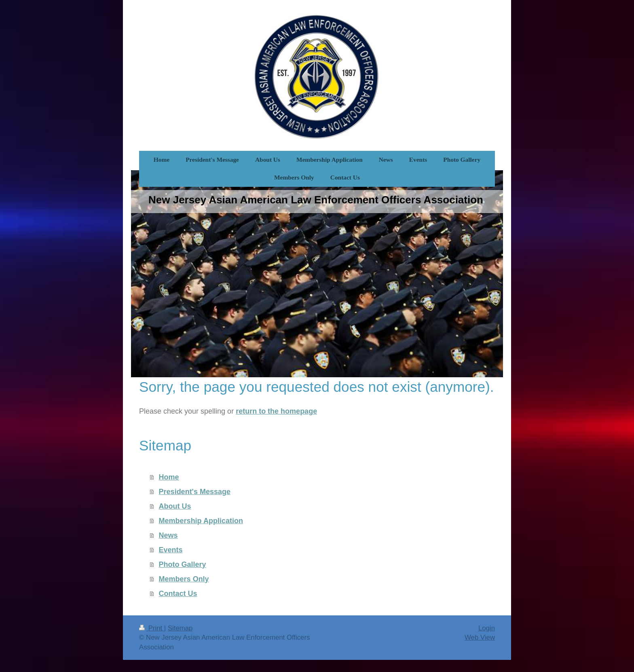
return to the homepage (276, 411)
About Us (175, 506)
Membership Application (201, 521)
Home (169, 477)
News (168, 535)
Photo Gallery (183, 564)
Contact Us (178, 594)
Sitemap (180, 628)
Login (487, 628)
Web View (480, 637)
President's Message (195, 492)
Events (171, 550)
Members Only (184, 579)
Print (152, 628)
